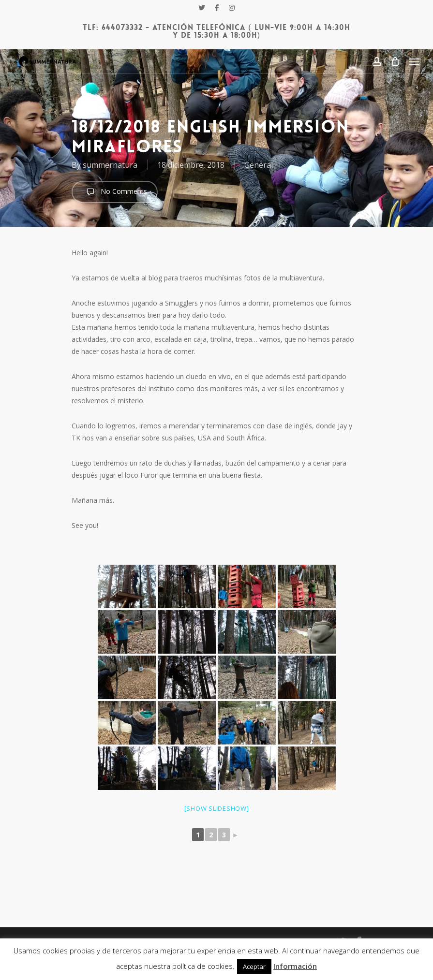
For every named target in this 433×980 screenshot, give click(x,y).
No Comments (115, 192)
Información (295, 966)
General (259, 165)
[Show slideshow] (217, 808)
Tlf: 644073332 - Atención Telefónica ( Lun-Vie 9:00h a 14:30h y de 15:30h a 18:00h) (216, 31)
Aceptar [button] (254, 966)
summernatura (110, 165)
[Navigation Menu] (414, 61)
